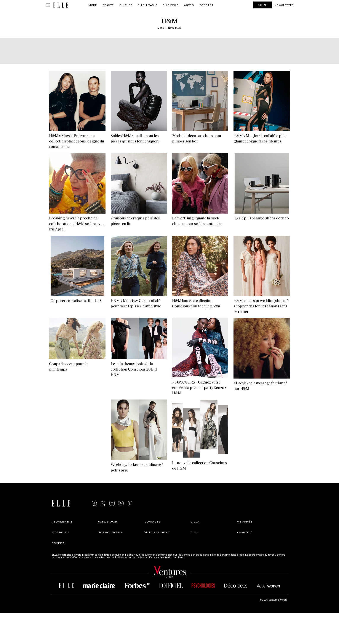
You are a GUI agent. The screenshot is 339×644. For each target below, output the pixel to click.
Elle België (61, 532)
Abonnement (62, 521)
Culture (126, 5)
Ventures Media (157, 532)
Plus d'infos (192, 557)
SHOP (263, 5)
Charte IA (245, 532)
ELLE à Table (148, 5)
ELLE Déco (171, 5)
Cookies (58, 543)
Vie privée (245, 521)
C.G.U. (195, 521)
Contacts (153, 521)
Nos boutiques (110, 532)
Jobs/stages (108, 521)
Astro (189, 5)
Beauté (108, 5)
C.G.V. (195, 532)
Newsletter (284, 5)
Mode (93, 5)
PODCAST (206, 5)
